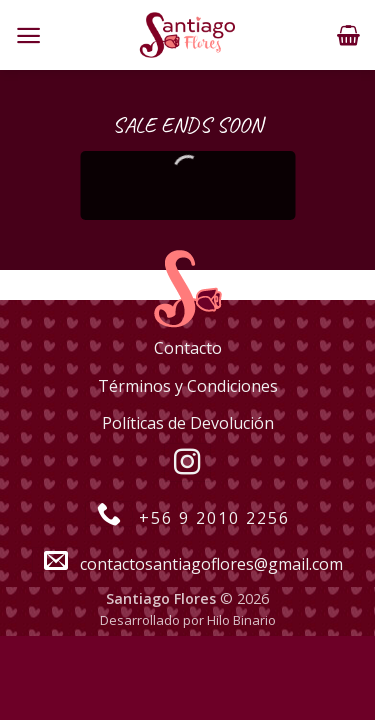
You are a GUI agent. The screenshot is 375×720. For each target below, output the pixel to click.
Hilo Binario (241, 620)
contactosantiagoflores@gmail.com (187, 564)
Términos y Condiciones (188, 386)
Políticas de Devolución (188, 423)
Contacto (188, 348)
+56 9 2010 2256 (187, 518)
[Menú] (28, 35)
